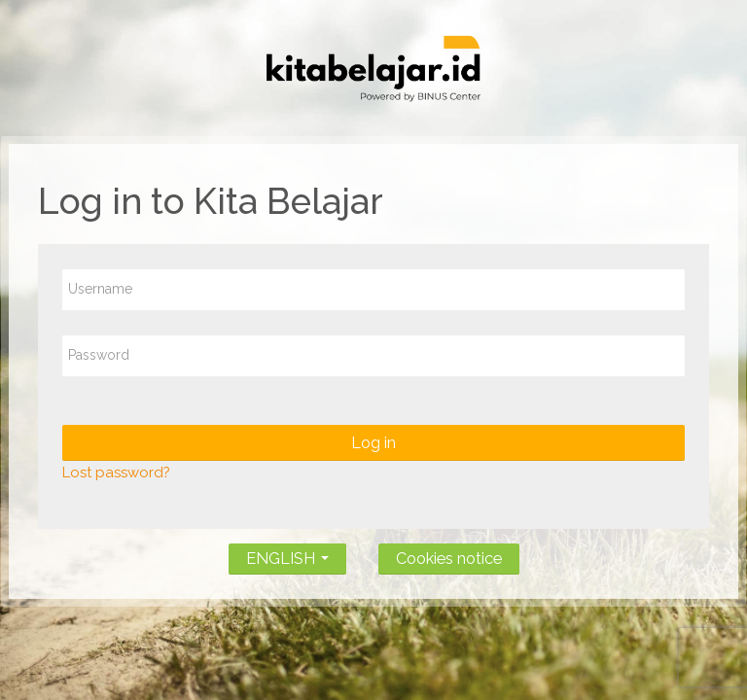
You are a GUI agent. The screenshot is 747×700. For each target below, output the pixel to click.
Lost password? (116, 472)
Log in (373, 443)
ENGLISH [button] (287, 555)
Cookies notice (449, 559)
